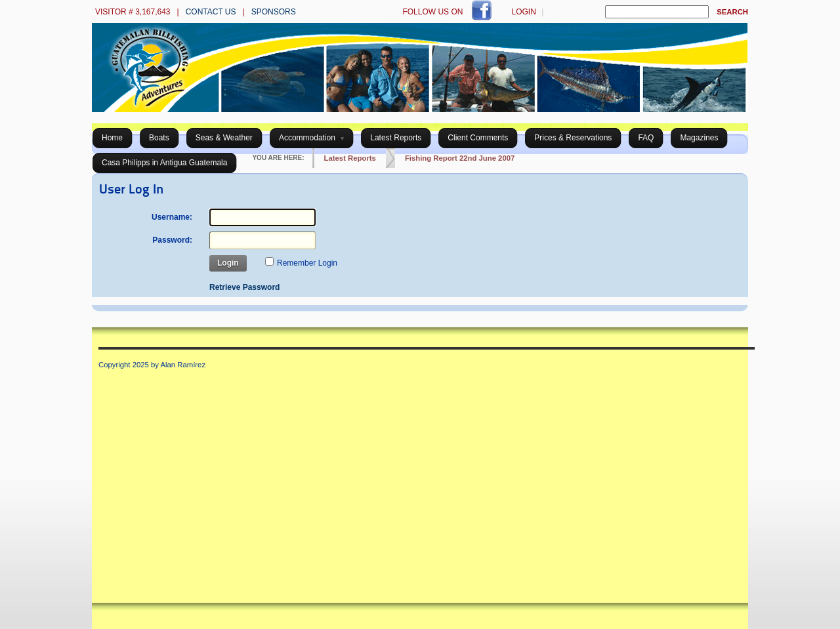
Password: (172, 240)
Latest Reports (350, 158)
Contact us (211, 12)
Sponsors (274, 12)
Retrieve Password (244, 287)
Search (732, 12)
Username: (172, 217)
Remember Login (307, 263)
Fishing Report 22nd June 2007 (460, 158)
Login (523, 12)
